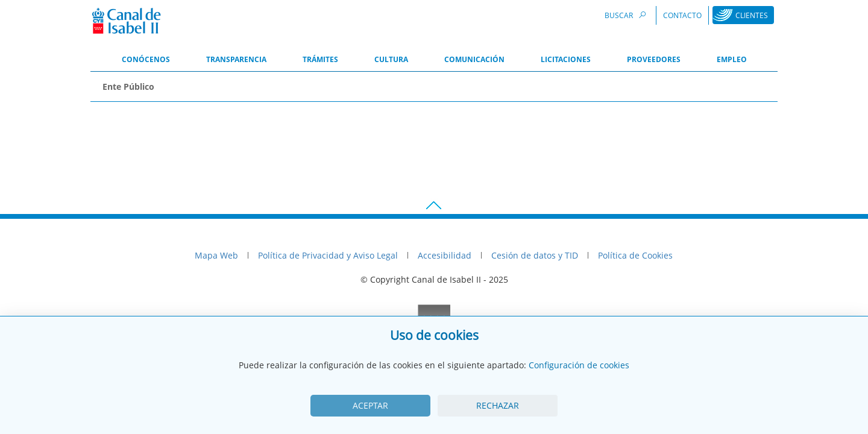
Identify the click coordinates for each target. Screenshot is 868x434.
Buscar (627, 15)
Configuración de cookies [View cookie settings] (579, 365)
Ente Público (128, 86)
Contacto (682, 15)
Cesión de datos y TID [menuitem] (535, 255)
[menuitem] (146, 60)
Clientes (752, 15)
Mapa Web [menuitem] (216, 255)
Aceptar (370, 405)
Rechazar (498, 405)
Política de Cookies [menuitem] (635, 255)
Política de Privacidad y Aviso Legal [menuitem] (328, 255)
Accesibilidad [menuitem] (445, 255)
